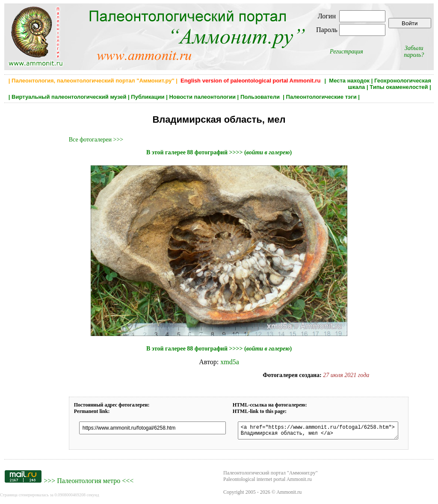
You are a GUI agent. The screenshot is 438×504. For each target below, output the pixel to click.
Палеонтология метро (89, 483)
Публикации (148, 97)
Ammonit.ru (289, 495)
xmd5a (230, 362)
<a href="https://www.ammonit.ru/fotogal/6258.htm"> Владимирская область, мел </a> (326, 432)
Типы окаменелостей (399, 87)
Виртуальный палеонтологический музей (69, 97)
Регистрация (346, 52)
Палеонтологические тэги (321, 97)
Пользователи (261, 97)
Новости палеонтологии (202, 97)
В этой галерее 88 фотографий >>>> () (219, 152)
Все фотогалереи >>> (96, 140)
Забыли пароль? (414, 52)
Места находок (349, 81)
